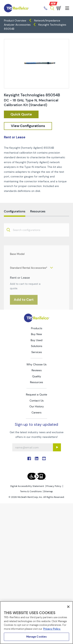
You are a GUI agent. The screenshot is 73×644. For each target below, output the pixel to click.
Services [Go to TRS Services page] (37, 352)
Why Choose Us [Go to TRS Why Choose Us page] (36, 364)
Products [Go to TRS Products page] (37, 328)
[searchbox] (29, 239)
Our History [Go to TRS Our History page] (37, 406)
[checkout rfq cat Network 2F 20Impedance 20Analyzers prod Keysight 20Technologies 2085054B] (21, 114)
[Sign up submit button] (57, 447)
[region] (36, 623)
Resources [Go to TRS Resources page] (36, 382)
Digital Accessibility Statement (27, 486)
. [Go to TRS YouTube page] (44, 459)
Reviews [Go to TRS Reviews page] (37, 370)
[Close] (68, 607)
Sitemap (48, 491)
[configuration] (28, 126)
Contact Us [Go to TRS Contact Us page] (37, 401)
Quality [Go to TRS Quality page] (37, 376)
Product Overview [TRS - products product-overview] (15, 21)
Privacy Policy (54, 486)
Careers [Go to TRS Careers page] (36, 412)
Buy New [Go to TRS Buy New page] (36, 334)
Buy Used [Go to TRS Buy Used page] (36, 340)
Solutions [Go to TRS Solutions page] (37, 346)
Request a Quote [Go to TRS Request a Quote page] (36, 394)
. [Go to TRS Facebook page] (29, 459)
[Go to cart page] (59, 8)
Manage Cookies (37, 637)
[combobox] (36, 239)
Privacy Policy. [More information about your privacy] (52, 629)
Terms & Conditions (31, 491)
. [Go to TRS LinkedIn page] (37, 459)
